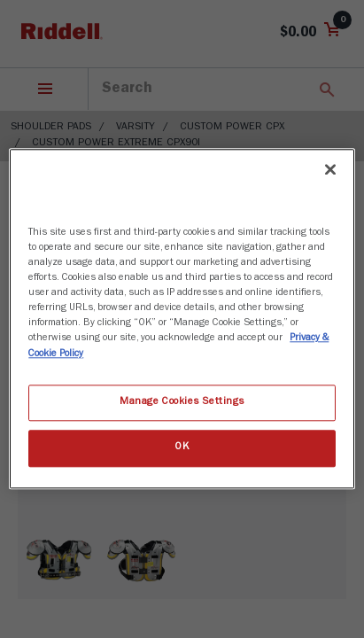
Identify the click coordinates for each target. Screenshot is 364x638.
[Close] (330, 169)
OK (182, 448)
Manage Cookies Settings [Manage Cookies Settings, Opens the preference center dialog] (182, 402)
